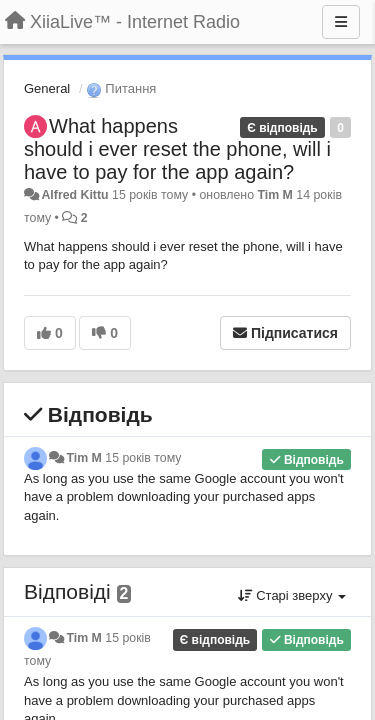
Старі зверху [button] (292, 595)
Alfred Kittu (74, 195)
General (47, 88)
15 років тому (143, 458)
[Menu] (341, 22)
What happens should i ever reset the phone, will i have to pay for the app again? (177, 149)
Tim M (274, 195)
